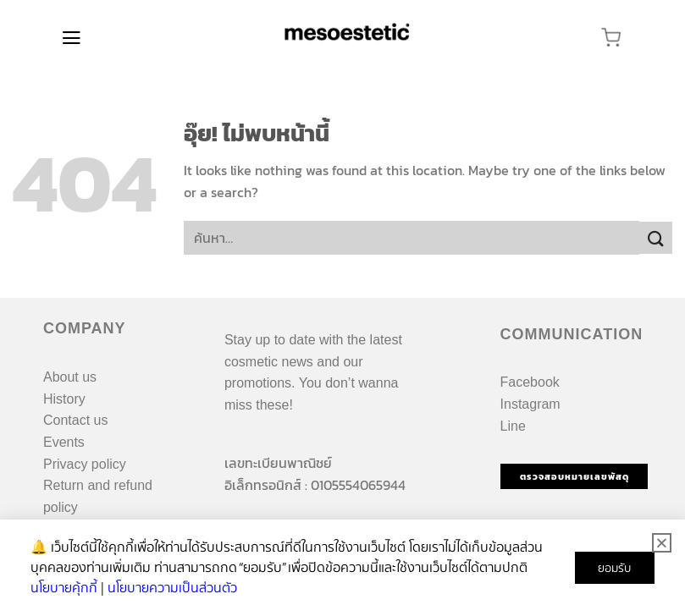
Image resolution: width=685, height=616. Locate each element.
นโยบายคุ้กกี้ (64, 587)
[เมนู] (71, 38)
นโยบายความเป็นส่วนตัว (172, 587)
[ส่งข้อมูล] (656, 238)
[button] (662, 543)
